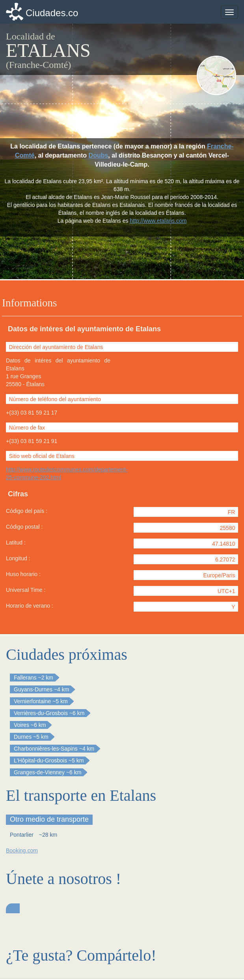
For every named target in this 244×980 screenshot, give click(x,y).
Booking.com (22, 850)
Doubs (99, 155)
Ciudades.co (52, 13)
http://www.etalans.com (158, 221)
